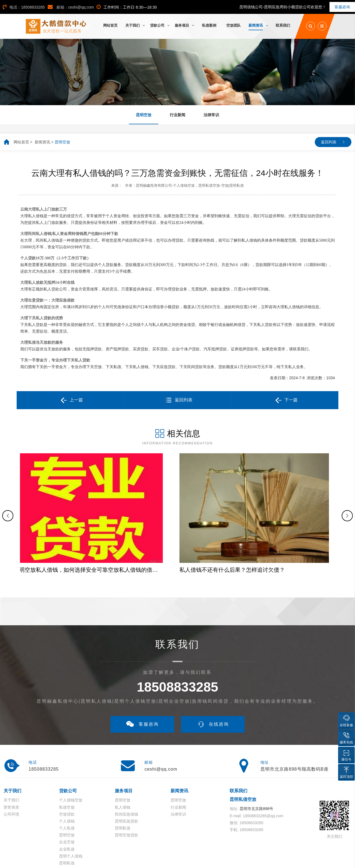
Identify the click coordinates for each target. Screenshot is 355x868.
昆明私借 (67, 822)
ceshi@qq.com (161, 729)
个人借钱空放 (71, 760)
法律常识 (178, 773)
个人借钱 (67, 780)
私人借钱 (123, 766)
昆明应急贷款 (126, 780)
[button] (8, 495)
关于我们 (11, 760)
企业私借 (67, 808)
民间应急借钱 (126, 773)
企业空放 (67, 801)
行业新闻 (178, 766)
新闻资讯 (42, 142)
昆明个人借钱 (71, 815)
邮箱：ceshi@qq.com (71, 7)
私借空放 (67, 766)
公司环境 (11, 773)
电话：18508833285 (24, 7)
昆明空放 (62, 142)
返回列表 (329, 142)
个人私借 (67, 788)
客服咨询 (342, 7)
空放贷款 (67, 773)
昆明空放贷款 (126, 794)
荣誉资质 (11, 766)
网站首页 (21, 142)
